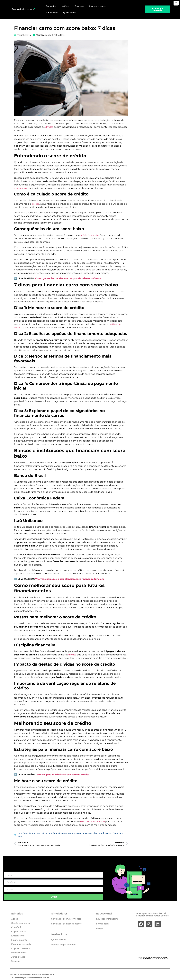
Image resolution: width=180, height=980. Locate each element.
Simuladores (52, 13)
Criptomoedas (19, 931)
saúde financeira (89, 235)
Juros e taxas (18, 957)
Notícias (65, 6)
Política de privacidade (63, 945)
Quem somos (70, 13)
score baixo (94, 833)
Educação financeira (107, 919)
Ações (15, 919)
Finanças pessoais (21, 944)
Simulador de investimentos (66, 919)
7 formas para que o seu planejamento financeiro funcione (70, 579)
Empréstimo (18, 936)
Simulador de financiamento (67, 924)
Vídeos (100, 929)
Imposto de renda (21, 948)
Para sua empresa (98, 6)
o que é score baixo (78, 833)
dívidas (49, 127)
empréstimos (22, 188)
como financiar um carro (29, 833)
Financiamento (19, 940)
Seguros (16, 961)
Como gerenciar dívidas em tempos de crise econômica (68, 278)
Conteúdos (51, 6)
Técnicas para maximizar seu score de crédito (62, 775)
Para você (79, 6)
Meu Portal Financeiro (92, 822)
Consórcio (17, 927)
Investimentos (19, 953)
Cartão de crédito (21, 923)
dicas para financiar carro (55, 833)
